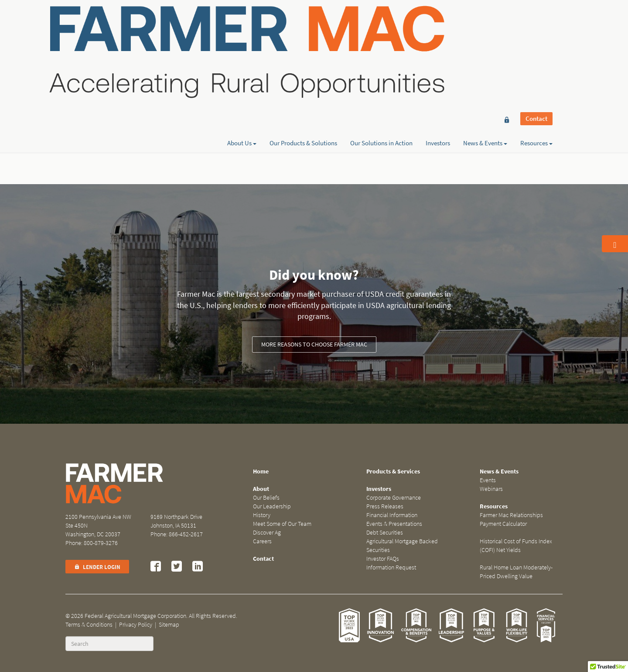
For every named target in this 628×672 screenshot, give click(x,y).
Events (488, 480)
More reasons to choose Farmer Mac (314, 345)
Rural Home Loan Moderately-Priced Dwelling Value (516, 572)
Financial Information (392, 515)
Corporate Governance (394, 498)
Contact (536, 23)
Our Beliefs (266, 498)
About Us (242, 38)
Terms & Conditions (89, 625)
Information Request (391, 567)
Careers (262, 541)
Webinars (491, 489)
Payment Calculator (503, 524)
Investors (438, 38)
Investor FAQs (383, 559)
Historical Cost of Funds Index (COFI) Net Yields (516, 546)
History (262, 515)
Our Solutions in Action (381, 38)
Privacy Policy (136, 625)
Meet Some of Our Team (282, 524)
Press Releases (385, 506)
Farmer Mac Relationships (511, 515)
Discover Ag (267, 533)
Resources (536, 38)
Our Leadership (272, 506)
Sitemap (169, 625)
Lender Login (97, 567)
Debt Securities (385, 533)
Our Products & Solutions (303, 38)
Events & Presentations (394, 524)
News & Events (485, 38)
